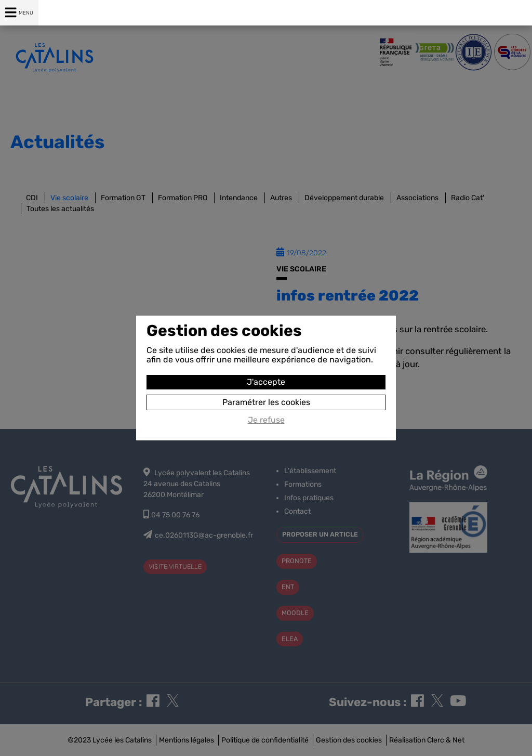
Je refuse (266, 420)
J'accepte (266, 382)
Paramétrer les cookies (266, 402)
